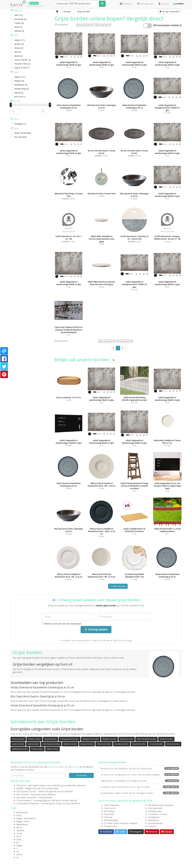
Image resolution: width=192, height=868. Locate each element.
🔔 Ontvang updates (96, 629)
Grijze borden (50, 739)
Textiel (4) (19, 23)
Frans (19, 815)
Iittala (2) (19, 56)
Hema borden (18, 739)
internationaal (45, 797)
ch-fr (19, 836)
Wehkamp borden (20, 749)
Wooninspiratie (155, 823)
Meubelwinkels (111, 820)
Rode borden (37, 749)
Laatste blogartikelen (112, 762)
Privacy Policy (110, 826)
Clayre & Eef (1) (22, 68)
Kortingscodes (155, 811)
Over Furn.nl (110, 808)
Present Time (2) (22, 64)
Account (164, 4)
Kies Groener (23, 794)
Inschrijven (81, 775)
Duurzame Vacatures (27, 797)
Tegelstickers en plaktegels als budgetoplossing (140, 781)
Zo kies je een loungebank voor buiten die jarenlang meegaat (140, 775)
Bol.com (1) (20, 97)
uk (18, 851)
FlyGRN (20, 788)
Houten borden (139, 744)
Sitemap (108, 817)
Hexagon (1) (20, 124)
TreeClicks (21, 785)
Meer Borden (118, 586)
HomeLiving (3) (22, 89)
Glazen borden (173, 744)
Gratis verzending (23, 133)
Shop (14, 72)
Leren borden (18, 744)
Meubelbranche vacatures (161, 805)
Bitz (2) (18, 52)
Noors (19, 827)
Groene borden (156, 744)
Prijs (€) (15, 101)
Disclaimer (109, 814)
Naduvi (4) (19, 81)
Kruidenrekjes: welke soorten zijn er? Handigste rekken (140, 793)
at (17, 857)
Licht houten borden (51, 744)
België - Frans (23, 821)
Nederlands (22, 812)
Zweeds (20, 830)
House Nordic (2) (22, 60)
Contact (152, 826)
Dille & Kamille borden (146, 739)
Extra (14, 128)
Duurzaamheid (155, 808)
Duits (19, 839)
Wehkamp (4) (21, 85)
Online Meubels (112, 805)
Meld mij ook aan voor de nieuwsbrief (61, 624)
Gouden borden (122, 744)
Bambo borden (70, 744)
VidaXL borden (34, 739)
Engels (20, 845)
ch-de (19, 833)
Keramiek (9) (20, 19)
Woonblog (109, 811)
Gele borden (33, 744)
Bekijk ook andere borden (85, 360)
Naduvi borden (127, 739)
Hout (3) (18, 27)
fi (17, 848)
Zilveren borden (104, 744)
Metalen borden (109, 739)
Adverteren (153, 820)
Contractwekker (24, 800)
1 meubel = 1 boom (158, 814)
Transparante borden (70, 739)
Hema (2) (19, 48)
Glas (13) (19, 15)
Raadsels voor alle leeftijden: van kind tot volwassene (140, 768)
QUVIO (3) (19, 44)
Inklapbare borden (91, 739)
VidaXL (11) (20, 40)
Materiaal (16, 10)
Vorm (14, 119)
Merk (14, 35)
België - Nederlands (26, 818)
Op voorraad (20, 137)
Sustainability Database (28, 803)
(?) (180, 25)
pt (18, 842)
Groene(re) (34, 3)
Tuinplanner (154, 817)
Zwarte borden (166, 739)
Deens (20, 854)
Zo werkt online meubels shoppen (121, 823)
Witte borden (52, 749)
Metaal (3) (19, 31)
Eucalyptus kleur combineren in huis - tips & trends (140, 787)
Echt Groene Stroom (26, 791)
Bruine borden (87, 744)
